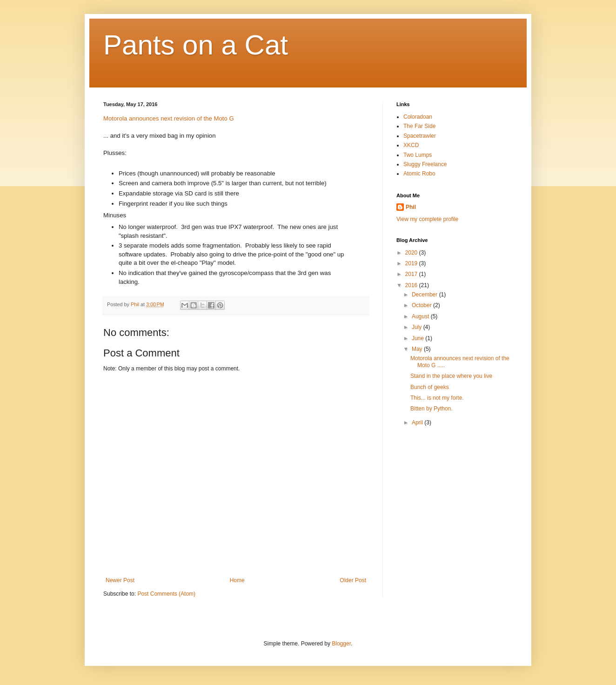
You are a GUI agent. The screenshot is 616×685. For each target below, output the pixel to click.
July (418, 327)
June (418, 338)
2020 (412, 253)
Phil (411, 207)
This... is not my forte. (437, 398)
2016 (412, 285)
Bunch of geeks (430, 387)
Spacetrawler (420, 136)
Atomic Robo (419, 174)
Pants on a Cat (196, 45)
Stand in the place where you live (451, 376)
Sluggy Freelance (425, 164)
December (425, 295)
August (421, 316)
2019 (412, 263)
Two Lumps (418, 155)
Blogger (341, 644)
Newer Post (120, 580)
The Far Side (419, 126)
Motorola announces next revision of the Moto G (169, 118)
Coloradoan (418, 117)
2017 (412, 274)
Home (237, 580)
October (422, 305)
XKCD (411, 145)
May (418, 349)
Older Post (353, 580)
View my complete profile (427, 219)
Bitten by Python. (432, 409)
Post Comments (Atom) (166, 594)
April (418, 423)
